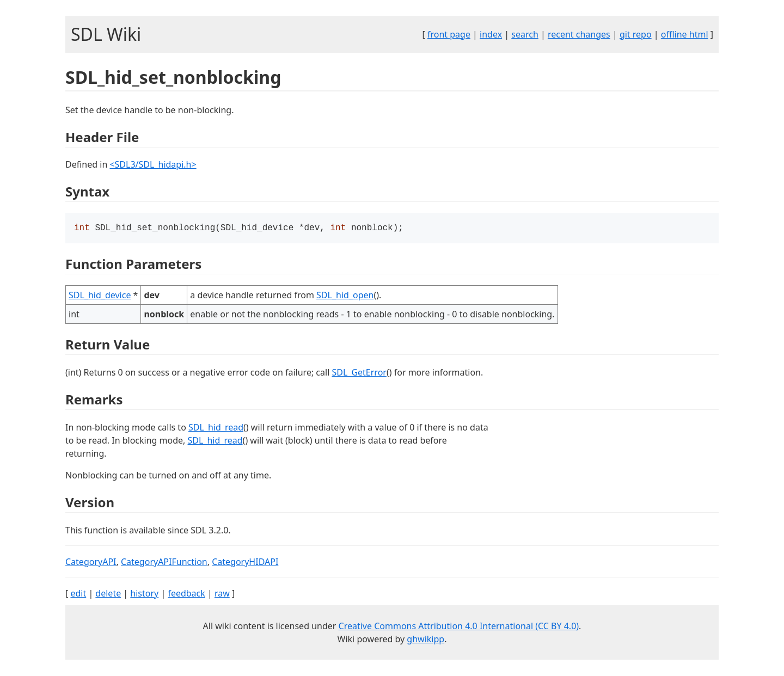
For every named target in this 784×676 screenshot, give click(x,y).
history (144, 594)
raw (222, 594)
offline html (685, 34)
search (525, 34)
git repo (636, 34)
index (491, 34)
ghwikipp (425, 640)
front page (449, 34)
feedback (186, 594)
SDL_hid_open (345, 296)
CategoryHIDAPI (245, 563)
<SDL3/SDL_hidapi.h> (153, 164)
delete (108, 594)
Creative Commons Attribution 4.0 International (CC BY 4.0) (459, 627)
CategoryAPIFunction (164, 563)
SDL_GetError (359, 373)
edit (78, 594)
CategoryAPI (91, 563)
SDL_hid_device (100, 296)
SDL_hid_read (216, 428)
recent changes (579, 34)
